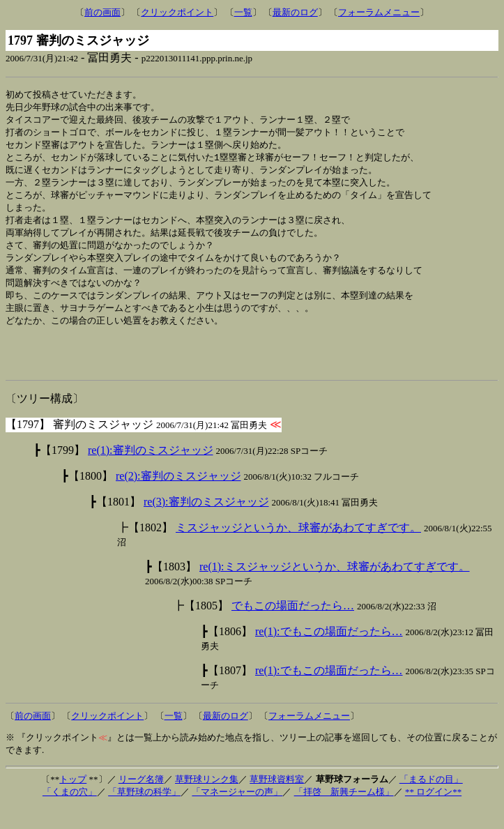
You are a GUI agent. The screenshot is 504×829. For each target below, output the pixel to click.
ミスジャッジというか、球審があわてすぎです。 (298, 549)
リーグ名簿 (141, 801)
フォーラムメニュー (379, 12)
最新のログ (295, 12)
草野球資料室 (277, 801)
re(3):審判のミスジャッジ (206, 523)
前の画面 (102, 12)
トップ (73, 801)
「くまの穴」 (70, 813)
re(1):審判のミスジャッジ (151, 472)
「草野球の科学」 (144, 813)
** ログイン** (433, 813)
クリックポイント (177, 12)
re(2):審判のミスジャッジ (178, 497)
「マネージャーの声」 (237, 813)
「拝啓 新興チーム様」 (344, 813)
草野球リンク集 (207, 801)
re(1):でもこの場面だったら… (329, 653)
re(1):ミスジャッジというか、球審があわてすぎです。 (335, 588)
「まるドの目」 (431, 801)
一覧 (243, 12)
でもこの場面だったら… (293, 627)
